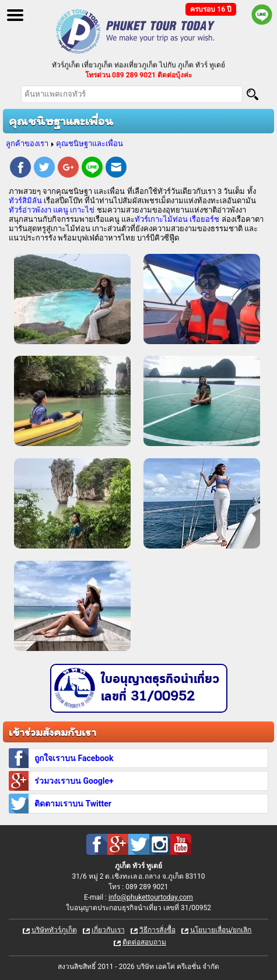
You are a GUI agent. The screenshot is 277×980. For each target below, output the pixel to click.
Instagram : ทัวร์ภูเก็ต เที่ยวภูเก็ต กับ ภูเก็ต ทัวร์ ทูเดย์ (160, 844)
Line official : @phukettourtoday (262, 15)
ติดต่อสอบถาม (144, 942)
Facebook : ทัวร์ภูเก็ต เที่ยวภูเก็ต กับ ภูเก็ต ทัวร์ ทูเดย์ (97, 844)
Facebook (20, 169)
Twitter (44, 169)
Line (92, 169)
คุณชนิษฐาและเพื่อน (90, 144)
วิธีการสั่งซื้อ (157, 930)
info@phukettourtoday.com (151, 897)
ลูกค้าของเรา (27, 144)
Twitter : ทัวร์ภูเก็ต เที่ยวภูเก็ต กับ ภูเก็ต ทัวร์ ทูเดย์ (139, 844)
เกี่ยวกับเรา (108, 930)
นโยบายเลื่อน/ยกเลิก (221, 930)
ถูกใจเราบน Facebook (74, 758)
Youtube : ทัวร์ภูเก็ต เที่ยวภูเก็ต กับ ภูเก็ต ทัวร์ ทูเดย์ (181, 844)
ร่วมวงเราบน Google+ (74, 781)
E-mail (116, 169)
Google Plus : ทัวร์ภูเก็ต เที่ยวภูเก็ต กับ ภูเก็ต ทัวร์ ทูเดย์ (118, 844)
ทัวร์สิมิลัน (25, 201)
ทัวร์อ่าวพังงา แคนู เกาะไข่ (52, 210)
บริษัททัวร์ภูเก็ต (54, 930)
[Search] (253, 94)
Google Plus (68, 169)
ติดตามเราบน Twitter (73, 804)
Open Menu (15, 15)
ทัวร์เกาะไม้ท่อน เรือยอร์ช (177, 219)
